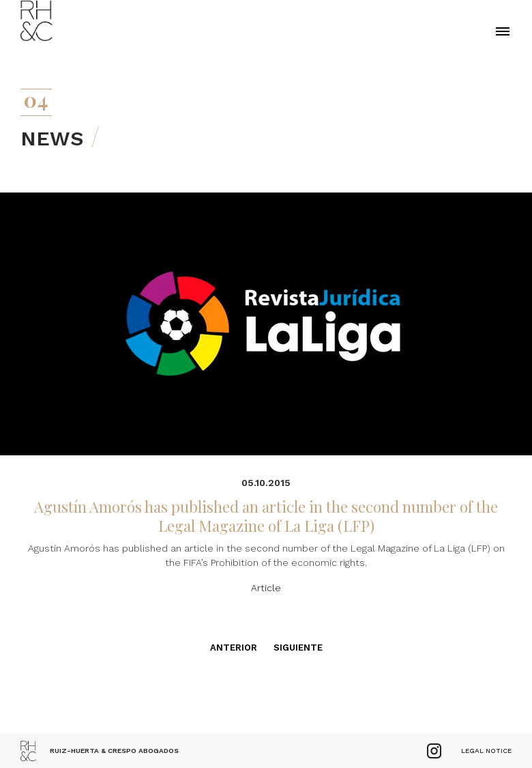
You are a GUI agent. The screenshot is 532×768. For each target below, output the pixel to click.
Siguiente (298, 648)
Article (266, 588)
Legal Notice (486, 751)
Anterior (234, 648)
